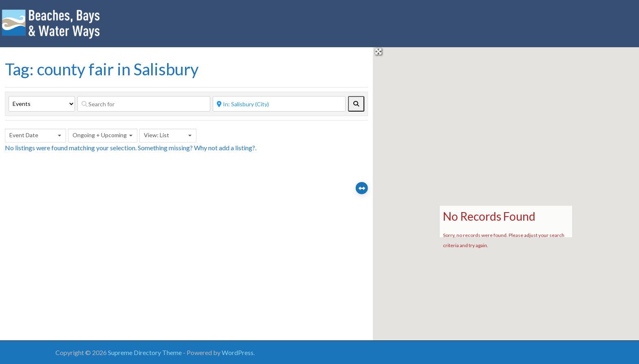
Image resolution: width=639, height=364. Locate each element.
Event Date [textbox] (24, 135)
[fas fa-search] (356, 104)
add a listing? (237, 148)
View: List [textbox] (156, 135)
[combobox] (35, 136)
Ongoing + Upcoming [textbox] (100, 135)
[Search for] (144, 104)
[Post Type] (42, 104)
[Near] (279, 104)
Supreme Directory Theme (145, 352)
